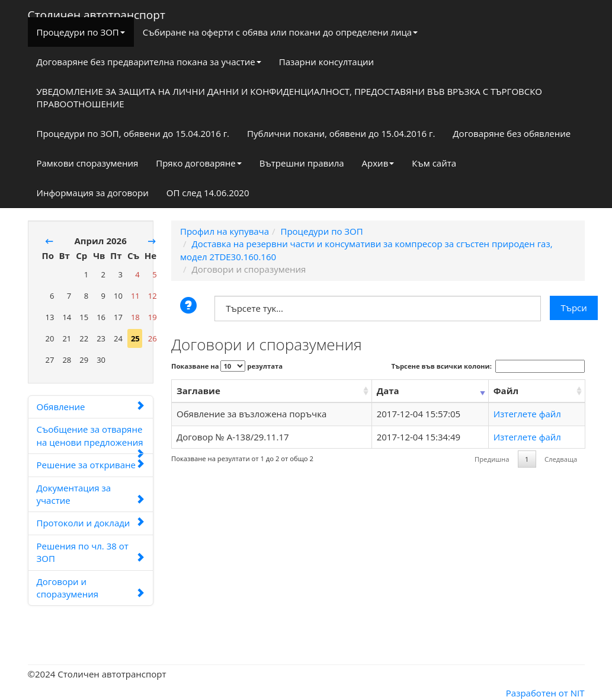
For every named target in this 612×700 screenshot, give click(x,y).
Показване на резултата (227, 366)
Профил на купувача (225, 231)
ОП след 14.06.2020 (208, 193)
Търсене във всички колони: (488, 366)
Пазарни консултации (326, 62)
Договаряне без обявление (512, 133)
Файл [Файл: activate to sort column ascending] (506, 391)
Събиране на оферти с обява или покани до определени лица (280, 32)
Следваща (561, 459)
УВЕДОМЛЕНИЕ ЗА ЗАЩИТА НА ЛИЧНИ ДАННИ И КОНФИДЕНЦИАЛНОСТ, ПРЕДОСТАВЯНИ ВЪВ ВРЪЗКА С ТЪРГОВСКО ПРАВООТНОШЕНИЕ (290, 98)
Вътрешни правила (302, 163)
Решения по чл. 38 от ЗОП (91, 552)
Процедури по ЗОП (81, 32)
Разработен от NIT (545, 693)
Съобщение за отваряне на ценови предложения (91, 439)
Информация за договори (93, 193)
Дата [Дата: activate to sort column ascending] (388, 391)
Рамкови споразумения (88, 163)
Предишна (492, 459)
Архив (378, 163)
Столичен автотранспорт (97, 12)
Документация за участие (91, 494)
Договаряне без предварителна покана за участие (149, 62)
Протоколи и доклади (91, 523)
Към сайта (434, 163)
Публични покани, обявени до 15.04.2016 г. (341, 133)
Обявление (91, 407)
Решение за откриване (91, 465)
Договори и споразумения (91, 588)
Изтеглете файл (527, 414)
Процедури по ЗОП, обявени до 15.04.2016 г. (133, 133)
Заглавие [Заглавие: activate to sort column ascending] (198, 391)
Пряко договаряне (199, 163)
